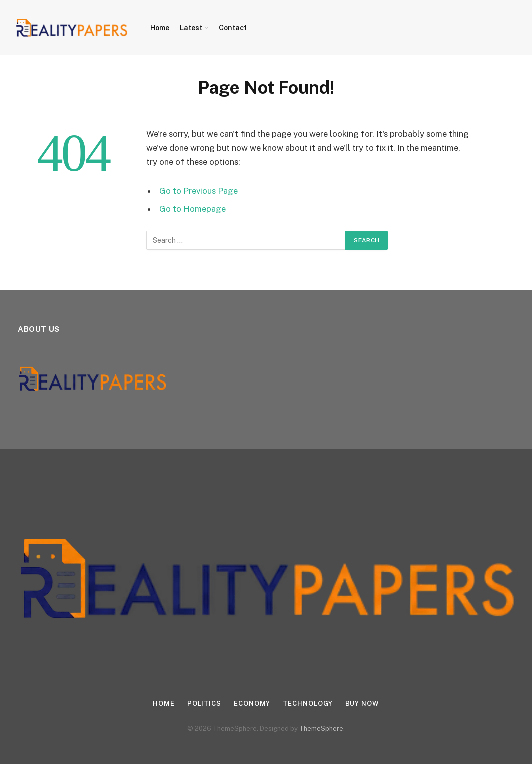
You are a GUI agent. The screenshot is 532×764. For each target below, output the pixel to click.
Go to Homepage (192, 209)
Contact (233, 28)
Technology (308, 704)
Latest (191, 28)
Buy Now (362, 704)
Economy (252, 704)
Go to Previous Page (198, 191)
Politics (204, 704)
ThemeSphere (321, 729)
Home (160, 28)
